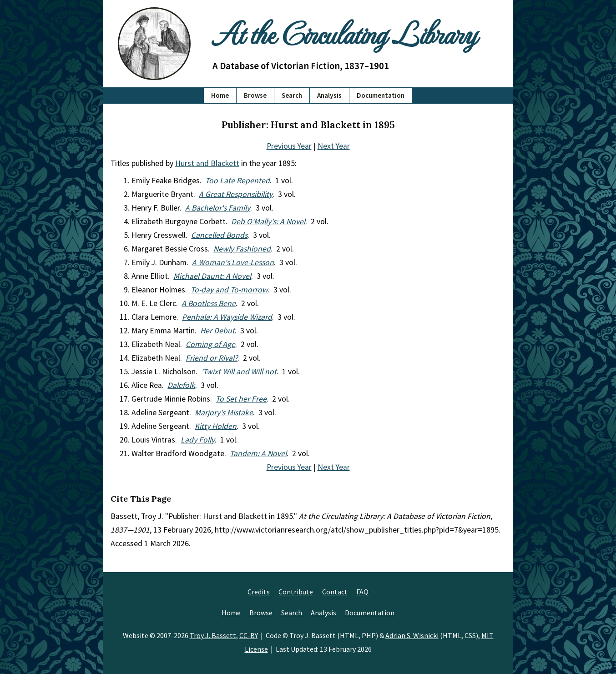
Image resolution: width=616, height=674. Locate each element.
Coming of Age (210, 344)
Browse (255, 95)
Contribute (296, 592)
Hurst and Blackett (207, 163)
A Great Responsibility (236, 194)
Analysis (329, 95)
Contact (335, 592)
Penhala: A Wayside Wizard (227, 317)
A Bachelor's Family (218, 208)
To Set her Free (241, 399)
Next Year (334, 146)
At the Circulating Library (344, 33)
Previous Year (289, 146)
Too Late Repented (237, 181)
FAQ (362, 592)
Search (292, 95)
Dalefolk (181, 385)
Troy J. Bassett (213, 635)
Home (220, 95)
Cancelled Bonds (219, 235)
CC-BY (249, 635)
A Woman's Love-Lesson (233, 262)
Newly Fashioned (242, 249)
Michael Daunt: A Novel (212, 276)
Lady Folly (198, 440)
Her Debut (217, 331)
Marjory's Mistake (224, 412)
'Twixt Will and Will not (239, 372)
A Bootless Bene (209, 303)
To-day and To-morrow (229, 290)
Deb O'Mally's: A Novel (268, 221)
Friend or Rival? (212, 358)
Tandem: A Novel (258, 453)
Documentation (381, 95)
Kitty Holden (216, 426)
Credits (259, 592)
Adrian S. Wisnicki (412, 635)
